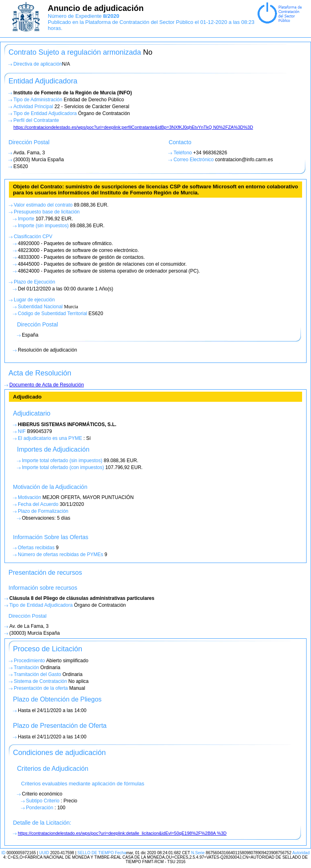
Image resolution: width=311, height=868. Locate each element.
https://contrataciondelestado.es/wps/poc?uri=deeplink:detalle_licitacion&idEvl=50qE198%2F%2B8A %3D (122, 833)
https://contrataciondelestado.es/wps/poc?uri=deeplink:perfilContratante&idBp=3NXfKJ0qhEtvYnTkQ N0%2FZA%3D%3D (133, 127)
